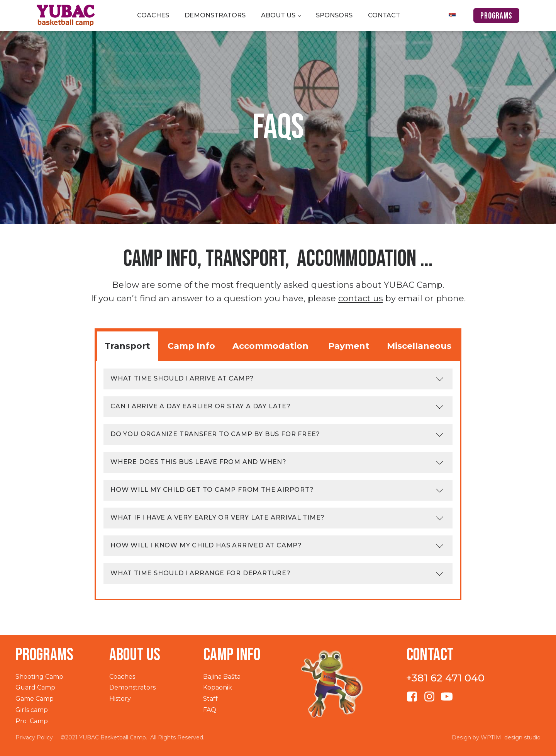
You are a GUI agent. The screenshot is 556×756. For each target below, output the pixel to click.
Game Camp (35, 699)
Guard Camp (35, 687)
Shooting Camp (39, 677)
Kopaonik (218, 687)
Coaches (153, 15)
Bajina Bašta (222, 677)
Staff (210, 699)
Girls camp (32, 710)
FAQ (210, 710)
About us (278, 15)
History (120, 699)
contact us (361, 298)
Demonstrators (215, 15)
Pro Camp (32, 721)
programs (496, 16)
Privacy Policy (34, 737)
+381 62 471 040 (445, 678)
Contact (384, 15)
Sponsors (334, 15)
